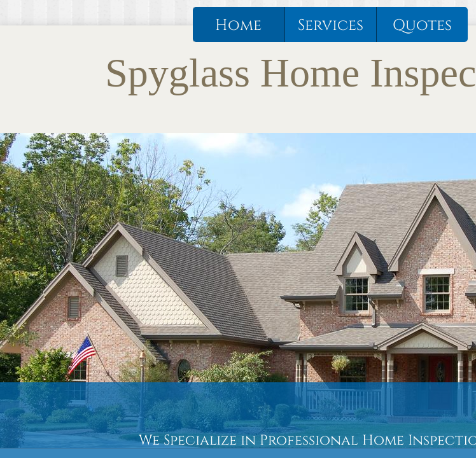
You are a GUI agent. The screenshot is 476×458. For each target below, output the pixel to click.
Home (238, 25)
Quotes (422, 25)
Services (331, 25)
